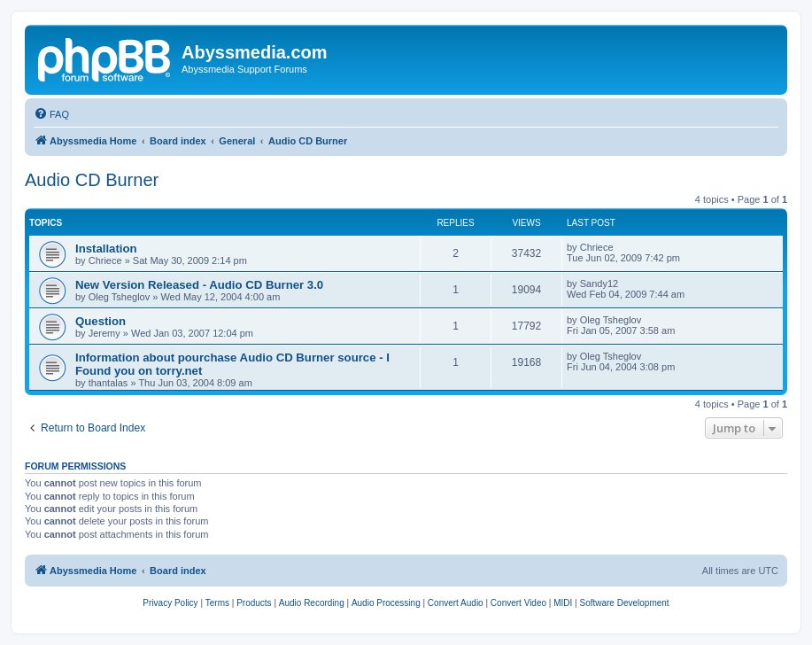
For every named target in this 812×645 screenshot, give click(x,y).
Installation (106, 249)
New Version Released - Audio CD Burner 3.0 (199, 285)
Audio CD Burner (92, 180)
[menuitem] (51, 114)
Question (101, 321)
